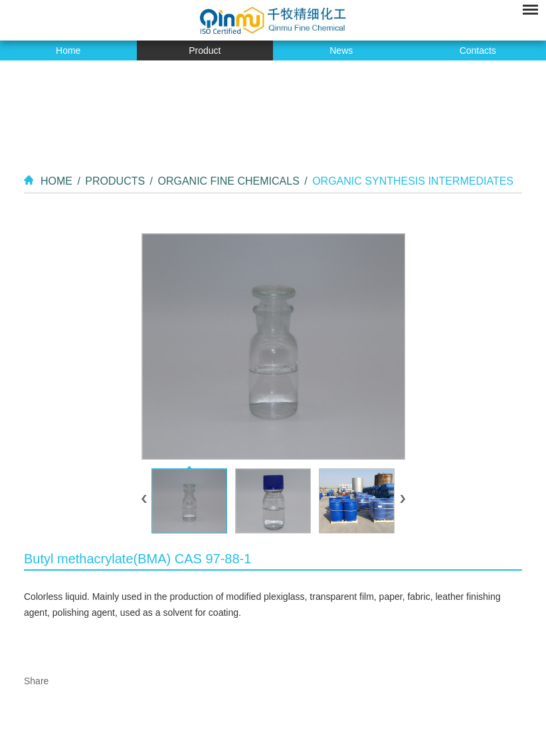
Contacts (478, 50)
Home (68, 50)
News (341, 50)
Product (205, 50)
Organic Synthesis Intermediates (413, 181)
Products (115, 181)
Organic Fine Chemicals (228, 181)
